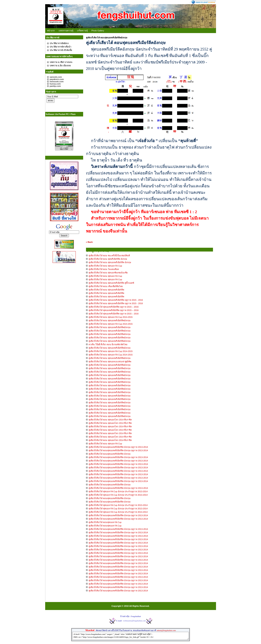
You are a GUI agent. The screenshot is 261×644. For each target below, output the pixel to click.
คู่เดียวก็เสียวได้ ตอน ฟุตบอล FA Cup (105, 266)
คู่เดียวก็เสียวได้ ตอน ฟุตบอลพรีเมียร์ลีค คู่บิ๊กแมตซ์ (111, 283)
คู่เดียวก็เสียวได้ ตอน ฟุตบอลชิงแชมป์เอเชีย (108, 273)
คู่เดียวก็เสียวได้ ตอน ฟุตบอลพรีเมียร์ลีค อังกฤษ (110, 262)
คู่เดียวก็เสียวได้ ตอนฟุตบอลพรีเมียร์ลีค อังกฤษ (110, 454)
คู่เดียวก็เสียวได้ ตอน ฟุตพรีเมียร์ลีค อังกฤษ (108, 259)
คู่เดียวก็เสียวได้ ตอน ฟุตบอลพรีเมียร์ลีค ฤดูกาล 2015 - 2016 (116, 300)
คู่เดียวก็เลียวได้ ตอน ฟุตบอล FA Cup (105, 444)
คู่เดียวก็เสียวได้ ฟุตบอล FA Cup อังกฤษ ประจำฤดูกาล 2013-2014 (118, 491)
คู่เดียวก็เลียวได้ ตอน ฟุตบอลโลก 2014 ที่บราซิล (110, 420)
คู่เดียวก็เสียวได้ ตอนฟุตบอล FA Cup (105, 522)
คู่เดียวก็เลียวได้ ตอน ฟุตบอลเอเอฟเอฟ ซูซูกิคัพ (110, 362)
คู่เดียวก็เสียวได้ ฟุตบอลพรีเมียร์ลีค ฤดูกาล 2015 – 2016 (114, 307)
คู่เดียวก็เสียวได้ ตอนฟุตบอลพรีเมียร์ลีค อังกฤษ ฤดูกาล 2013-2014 (118, 447)
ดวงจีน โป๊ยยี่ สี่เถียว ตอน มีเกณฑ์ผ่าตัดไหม (108, 344)
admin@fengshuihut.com (166, 630)
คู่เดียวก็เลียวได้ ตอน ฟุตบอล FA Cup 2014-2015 (111, 317)
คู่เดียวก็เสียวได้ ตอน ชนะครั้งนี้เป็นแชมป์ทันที (109, 256)
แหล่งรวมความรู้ (66, 31)
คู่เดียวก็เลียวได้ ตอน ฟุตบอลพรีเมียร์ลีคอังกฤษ (110, 320)
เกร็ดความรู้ (82, 31)
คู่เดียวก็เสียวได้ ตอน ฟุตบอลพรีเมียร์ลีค (106, 290)
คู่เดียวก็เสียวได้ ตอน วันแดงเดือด (104, 269)
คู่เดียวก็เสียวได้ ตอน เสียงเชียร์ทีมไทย (106, 286)
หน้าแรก (51, 31)
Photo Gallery (98, 31)
